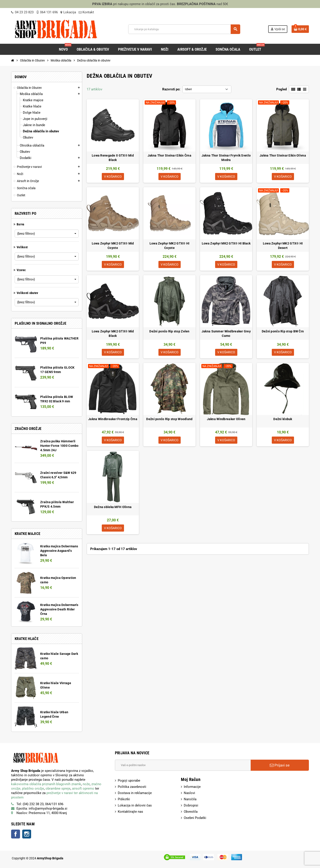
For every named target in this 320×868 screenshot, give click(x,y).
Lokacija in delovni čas (135, 805)
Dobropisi (191, 805)
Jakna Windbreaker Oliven (226, 421)
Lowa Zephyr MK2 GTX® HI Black (226, 244)
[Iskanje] (184, 29)
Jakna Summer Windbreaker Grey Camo (226, 334)
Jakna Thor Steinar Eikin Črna (169, 155)
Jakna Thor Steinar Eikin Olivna (283, 155)
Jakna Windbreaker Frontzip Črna (113, 421)
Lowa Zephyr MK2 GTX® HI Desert (283, 246)
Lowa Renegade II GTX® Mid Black (113, 158)
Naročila (190, 799)
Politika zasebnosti (132, 787)
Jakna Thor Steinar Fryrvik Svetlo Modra (226, 158)
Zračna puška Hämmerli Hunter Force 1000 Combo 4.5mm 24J (59, 446)
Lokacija (68, 12)
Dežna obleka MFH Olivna (113, 509)
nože (86, 784)
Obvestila (191, 812)
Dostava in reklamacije (135, 793)
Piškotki (124, 799)
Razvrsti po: (171, 89)
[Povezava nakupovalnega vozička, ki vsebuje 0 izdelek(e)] (300, 29)
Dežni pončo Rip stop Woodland (169, 421)
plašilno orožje (33, 789)
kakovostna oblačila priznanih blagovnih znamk (46, 784)
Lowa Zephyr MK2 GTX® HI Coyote (169, 246)
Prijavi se (280, 765)
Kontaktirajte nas (130, 812)
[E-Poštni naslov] (183, 765)
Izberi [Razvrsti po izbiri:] (188, 89)
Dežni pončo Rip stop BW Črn (283, 332)
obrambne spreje (58, 789)
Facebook (16, 834)
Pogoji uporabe (129, 781)
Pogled (281, 89)
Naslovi (189, 793)
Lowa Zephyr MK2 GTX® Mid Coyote (113, 246)
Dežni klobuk (283, 421)
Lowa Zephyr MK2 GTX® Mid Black (113, 334)
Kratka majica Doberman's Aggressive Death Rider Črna (59, 609)
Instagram (27, 834)
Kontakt (86, 12)
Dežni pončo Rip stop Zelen (169, 332)
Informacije (192, 787)
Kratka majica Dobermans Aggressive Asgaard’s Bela (59, 551)
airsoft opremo (83, 789)
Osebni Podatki (195, 818)
